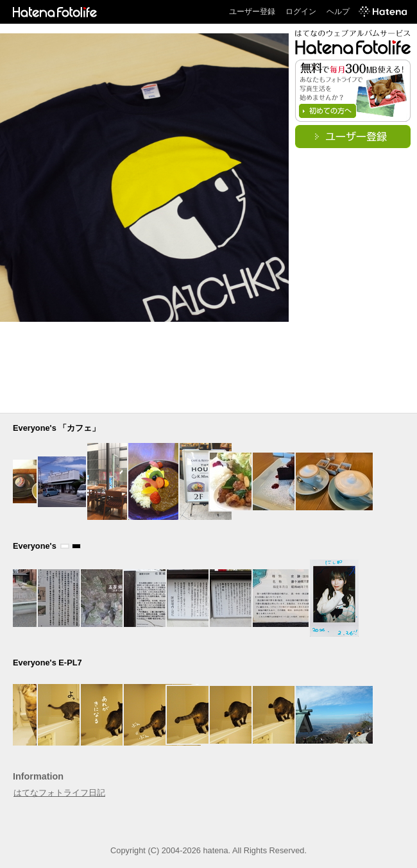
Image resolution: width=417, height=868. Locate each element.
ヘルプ (338, 12)
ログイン (301, 12)
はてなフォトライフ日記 (59, 793)
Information (38, 776)
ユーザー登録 (252, 12)
